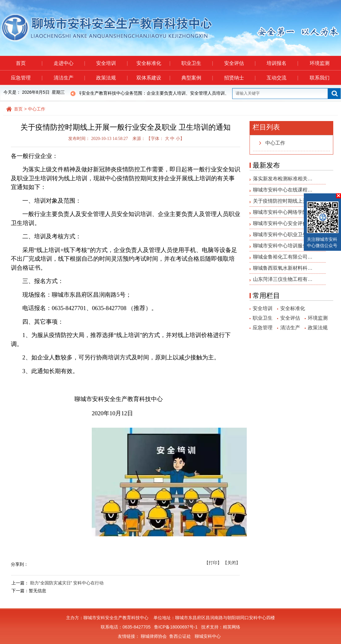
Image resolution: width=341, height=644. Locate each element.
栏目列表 (266, 127)
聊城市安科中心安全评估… (283, 223)
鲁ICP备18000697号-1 (176, 627)
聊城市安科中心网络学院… (283, 212)
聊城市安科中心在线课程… (283, 190)
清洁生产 (69, 78)
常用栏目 (266, 296)
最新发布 (266, 165)
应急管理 (27, 78)
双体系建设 (153, 78)
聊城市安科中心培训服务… (283, 246)
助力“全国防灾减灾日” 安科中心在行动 (67, 583)
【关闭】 (232, 563)
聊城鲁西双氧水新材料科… (283, 268)
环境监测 (320, 63)
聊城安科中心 (208, 636)
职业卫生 (197, 63)
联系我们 (320, 78)
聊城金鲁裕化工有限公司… (283, 257)
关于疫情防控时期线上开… (283, 201)
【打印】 (213, 563)
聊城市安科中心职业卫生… (283, 234)
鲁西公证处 (180, 636)
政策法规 (112, 78)
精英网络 (232, 627)
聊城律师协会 (154, 636)
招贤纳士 (240, 78)
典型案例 (197, 78)
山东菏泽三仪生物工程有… (283, 279)
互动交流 (282, 78)
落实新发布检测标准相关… (283, 179)
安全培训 (112, 63)
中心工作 (37, 109)
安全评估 (240, 63)
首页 (29, 63)
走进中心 (69, 63)
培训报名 (282, 63)
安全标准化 (153, 63)
